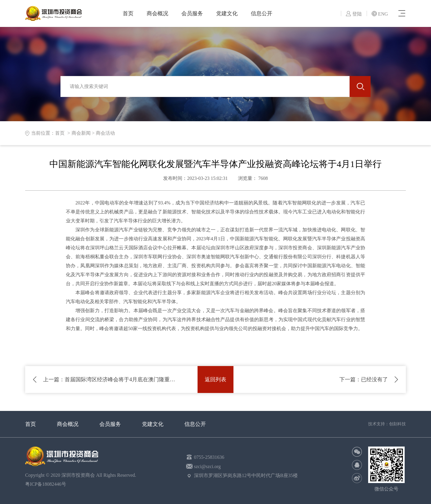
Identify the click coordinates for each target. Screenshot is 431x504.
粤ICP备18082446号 (47, 484)
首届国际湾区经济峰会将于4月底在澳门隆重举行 (111, 379)
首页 (128, 13)
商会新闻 (81, 133)
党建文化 (227, 13)
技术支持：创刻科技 (387, 424)
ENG (380, 14)
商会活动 (105, 133)
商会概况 (157, 13)
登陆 (354, 14)
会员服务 (192, 13)
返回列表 (215, 379)
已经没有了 (364, 379)
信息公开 (262, 13)
